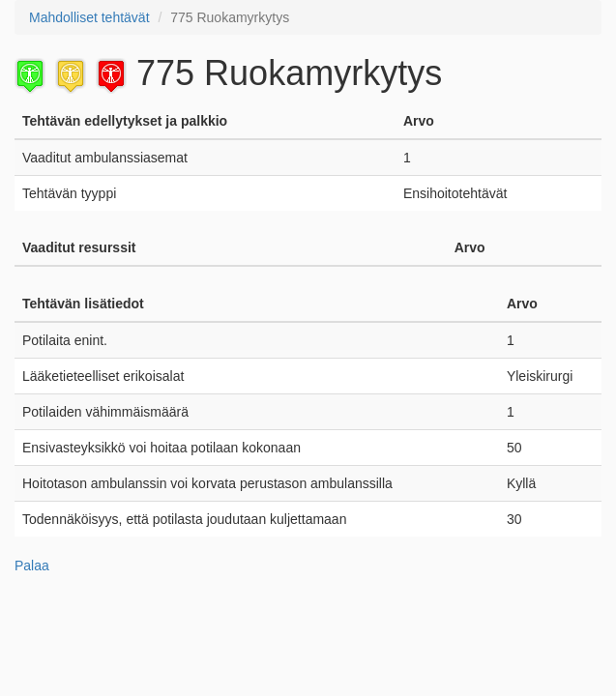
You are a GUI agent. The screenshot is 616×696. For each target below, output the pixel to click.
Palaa (32, 565)
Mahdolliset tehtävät (89, 17)
